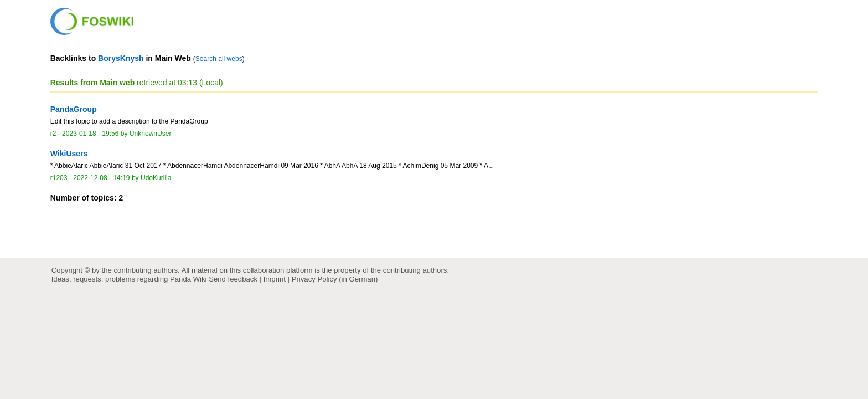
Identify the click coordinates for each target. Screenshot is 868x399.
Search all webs (219, 59)
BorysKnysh (121, 58)
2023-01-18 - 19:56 (90, 134)
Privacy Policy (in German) (335, 279)
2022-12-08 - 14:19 (101, 178)
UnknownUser (151, 134)
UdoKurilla (156, 178)
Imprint (275, 279)
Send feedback (233, 279)
